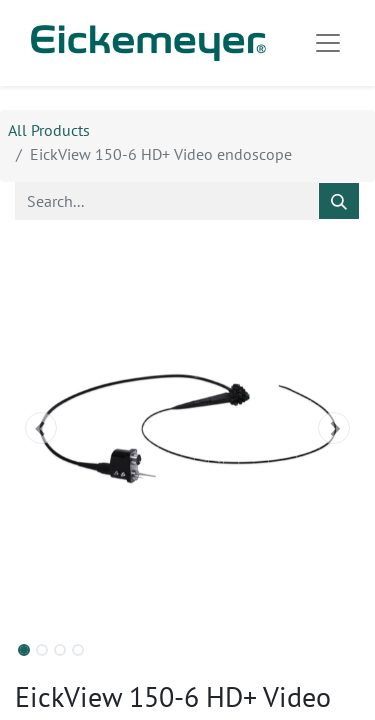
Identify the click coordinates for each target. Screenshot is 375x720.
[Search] (339, 201)
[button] (41, 428)
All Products (49, 130)
